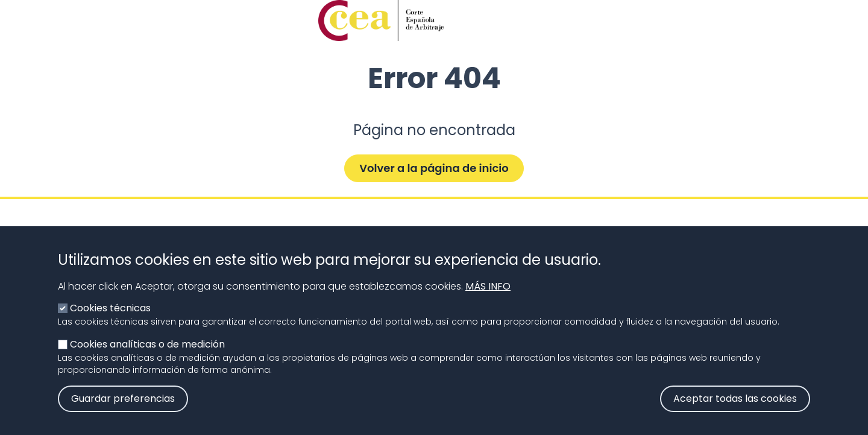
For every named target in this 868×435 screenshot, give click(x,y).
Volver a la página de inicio (434, 168)
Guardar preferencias (123, 411)
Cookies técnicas (110, 320)
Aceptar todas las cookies (735, 411)
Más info (488, 298)
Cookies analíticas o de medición (147, 356)
